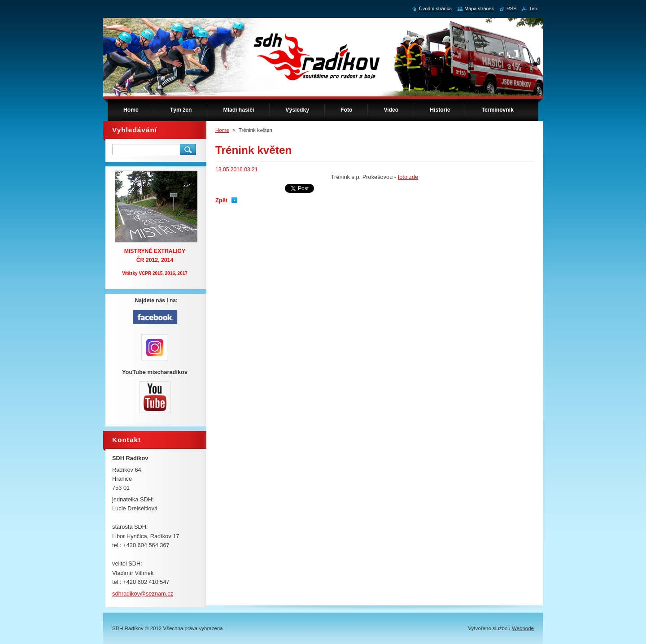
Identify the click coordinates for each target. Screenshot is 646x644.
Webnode (523, 628)
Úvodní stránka (435, 9)
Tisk (533, 9)
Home (222, 130)
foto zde (408, 177)
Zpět (221, 200)
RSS (511, 9)
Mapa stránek (479, 9)
